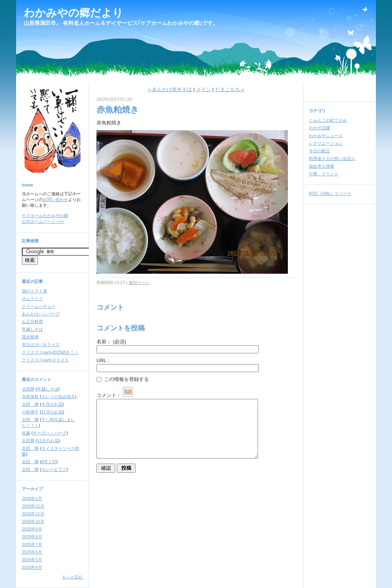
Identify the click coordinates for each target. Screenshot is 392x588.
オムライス (32, 299)
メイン (203, 89)
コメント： (115, 395)
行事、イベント (324, 174)
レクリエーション (326, 143)
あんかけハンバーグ (41, 314)
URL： (104, 360)
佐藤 (26, 433)
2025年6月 (32, 552)
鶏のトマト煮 (34, 291)
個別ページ (139, 283)
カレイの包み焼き (58, 397)
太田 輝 (30, 404)
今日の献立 (319, 151)
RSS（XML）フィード (330, 193)
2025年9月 (32, 529)
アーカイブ (32, 489)
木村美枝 (30, 397)
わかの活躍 (319, 128)
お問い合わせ (56, 199)
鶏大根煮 (30, 337)
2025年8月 (32, 537)
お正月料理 (32, 322)
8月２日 (49, 462)
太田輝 (28, 389)
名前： (111, 342)
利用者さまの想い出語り (332, 158)
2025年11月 (33, 514)
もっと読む (73, 577)
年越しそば (32, 329)
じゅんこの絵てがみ (328, 120)
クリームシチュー (39, 306)
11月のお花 (52, 412)
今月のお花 (52, 404)
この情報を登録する (123, 379)
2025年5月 (32, 560)
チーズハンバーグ (50, 433)
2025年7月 (32, 544)
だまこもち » (230, 89)
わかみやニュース (326, 136)
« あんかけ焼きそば (170, 89)
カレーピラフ (54, 469)
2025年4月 (32, 567)
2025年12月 (33, 506)
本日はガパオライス (41, 345)
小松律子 (30, 412)
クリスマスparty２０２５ (45, 360)
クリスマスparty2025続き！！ (50, 352)
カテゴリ (317, 111)
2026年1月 (32, 498)
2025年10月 (33, 521)
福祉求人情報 (322, 166)
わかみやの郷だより (73, 13)
